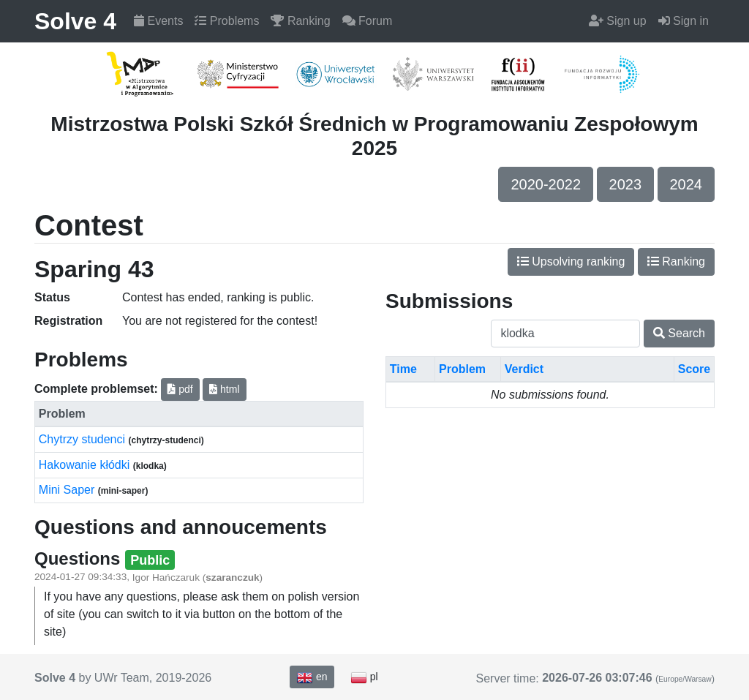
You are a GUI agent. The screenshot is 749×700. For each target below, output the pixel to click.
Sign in (684, 21)
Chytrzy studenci (84, 439)
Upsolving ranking (571, 261)
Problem (462, 369)
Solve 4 (75, 21)
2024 (686, 184)
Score (694, 369)
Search (679, 333)
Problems (227, 21)
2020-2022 (546, 184)
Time (403, 369)
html (224, 389)
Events (158, 21)
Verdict (524, 369)
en (312, 677)
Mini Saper (68, 490)
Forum (368, 21)
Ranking (300, 21)
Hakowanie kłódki (86, 465)
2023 (626, 184)
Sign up (618, 21)
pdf (180, 389)
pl (364, 677)
